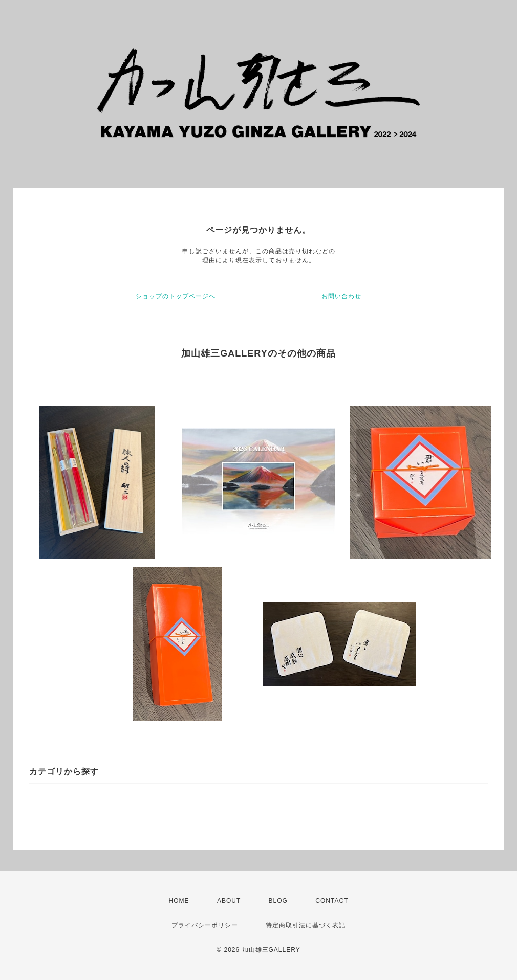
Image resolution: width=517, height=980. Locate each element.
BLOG (278, 901)
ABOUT (229, 901)
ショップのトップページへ (176, 296)
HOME (179, 901)
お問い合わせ (341, 296)
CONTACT (332, 901)
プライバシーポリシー (205, 925)
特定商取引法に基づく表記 (306, 925)
